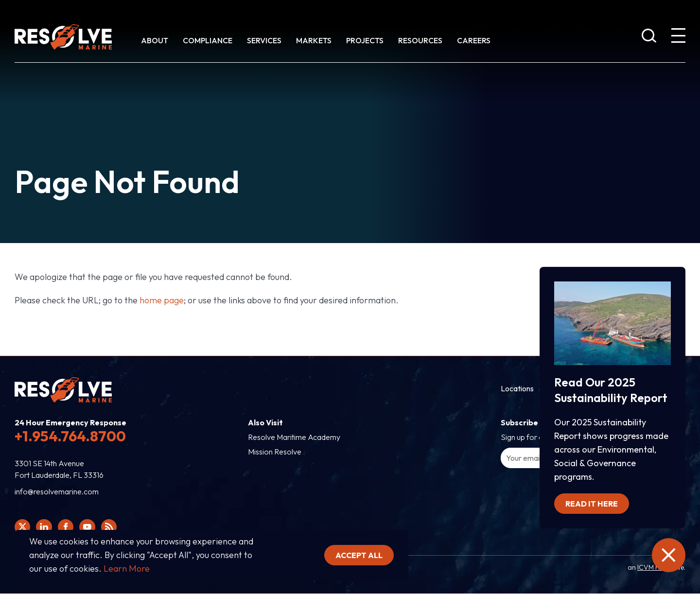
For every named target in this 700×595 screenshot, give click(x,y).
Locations (517, 388)
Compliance (208, 40)
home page (162, 300)
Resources (420, 40)
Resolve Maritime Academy (294, 437)
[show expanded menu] (678, 37)
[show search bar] (649, 37)
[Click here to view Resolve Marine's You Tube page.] (93, 528)
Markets (314, 40)
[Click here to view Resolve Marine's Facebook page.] (70, 528)
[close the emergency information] (666, 555)
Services (264, 40)
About (155, 40)
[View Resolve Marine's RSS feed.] (117, 528)
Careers (474, 40)
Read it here (592, 501)
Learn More (127, 569)
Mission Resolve (275, 452)
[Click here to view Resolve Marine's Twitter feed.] (23, 528)
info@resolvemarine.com (57, 491)
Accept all (359, 555)
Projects (365, 40)
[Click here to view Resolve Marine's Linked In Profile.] (47, 528)
